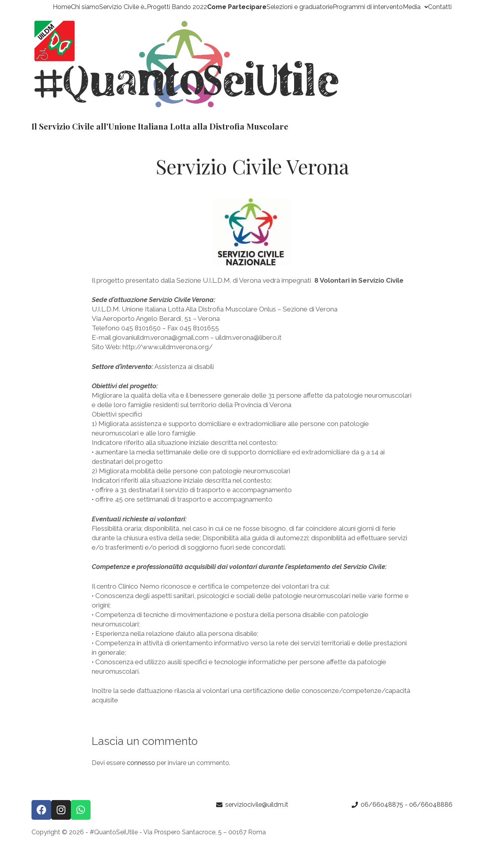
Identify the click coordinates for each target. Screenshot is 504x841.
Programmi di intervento (368, 7)
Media (415, 7)
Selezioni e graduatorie (300, 7)
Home (62, 7)
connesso (141, 763)
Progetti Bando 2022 (177, 7)
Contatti (440, 7)
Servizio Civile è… (123, 7)
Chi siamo (85, 7)
